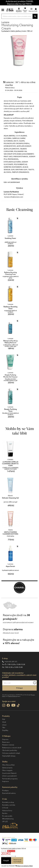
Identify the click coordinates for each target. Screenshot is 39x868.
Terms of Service (13, 696)
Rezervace (6, 742)
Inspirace (5, 781)
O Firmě (5, 808)
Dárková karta (7, 768)
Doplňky (5, 730)
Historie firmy (7, 811)
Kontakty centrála (9, 805)
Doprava (5, 739)
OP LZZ (5, 822)
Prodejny (5, 790)
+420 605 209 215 (11, 662)
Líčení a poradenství (9, 776)
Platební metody (8, 745)
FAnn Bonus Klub (8, 765)
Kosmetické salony (9, 793)
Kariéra (5, 813)
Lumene (5, 22)
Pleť (4, 719)
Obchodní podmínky (10, 750)
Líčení (4, 725)
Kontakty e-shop (8, 802)
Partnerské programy (10, 779)
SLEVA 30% (12, 851)
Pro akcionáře (7, 816)
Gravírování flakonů (9, 773)
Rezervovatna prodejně (17, 861)
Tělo (4, 728)
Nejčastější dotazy (9, 756)
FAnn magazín (7, 770)
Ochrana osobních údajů (11, 753)
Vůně (4, 722)
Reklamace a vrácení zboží (12, 748)
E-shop (5, 658)
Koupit (6, 860)
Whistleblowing (8, 819)
